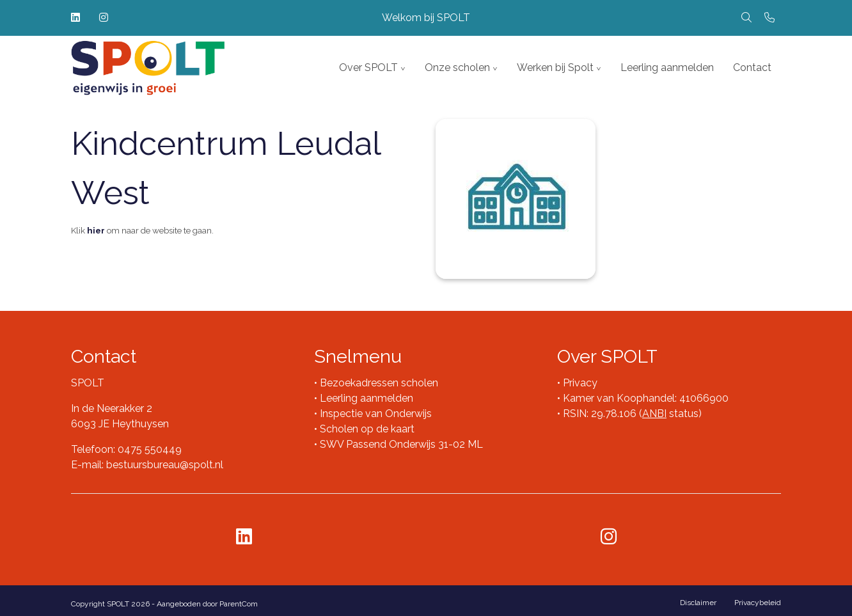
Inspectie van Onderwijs (375, 414)
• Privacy (577, 383)
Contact (752, 67)
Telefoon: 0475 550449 (126, 449)
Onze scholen (457, 67)
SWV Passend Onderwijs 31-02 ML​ (401, 444)
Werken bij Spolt (555, 67)
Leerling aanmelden (667, 67)
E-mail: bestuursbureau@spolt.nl (147, 465)
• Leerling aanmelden (364, 398)
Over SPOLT (368, 67)
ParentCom (239, 604)
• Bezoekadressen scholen (376, 383)
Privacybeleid (758, 603)
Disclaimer (698, 603)
